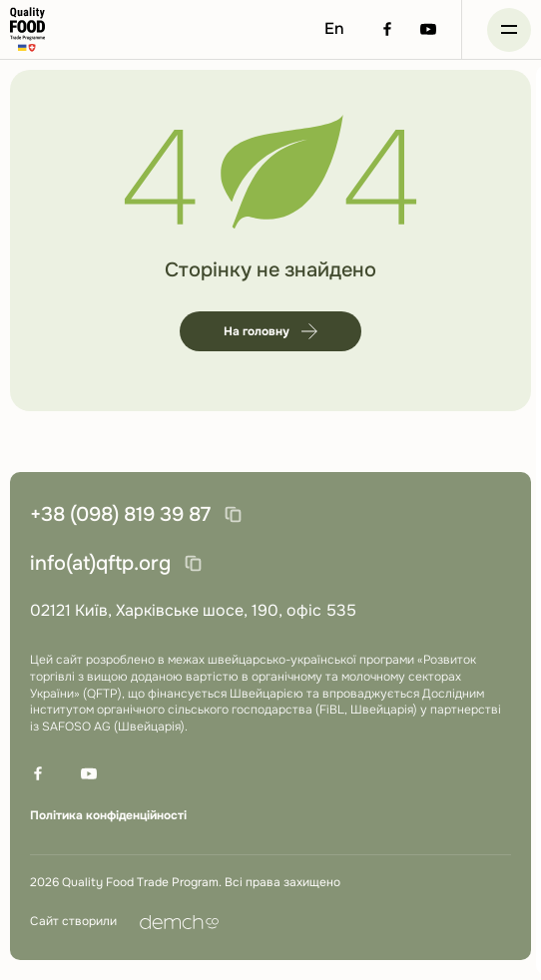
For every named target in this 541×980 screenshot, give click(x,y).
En (334, 28)
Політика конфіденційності (108, 815)
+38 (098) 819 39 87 (120, 514)
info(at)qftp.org (100, 563)
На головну (270, 331)
